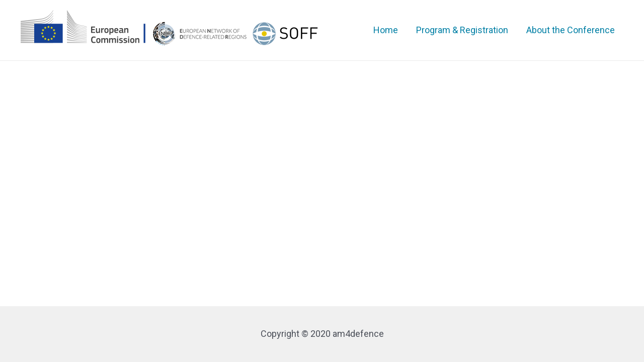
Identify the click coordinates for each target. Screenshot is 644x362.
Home (386, 30)
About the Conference (571, 30)
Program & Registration (462, 30)
